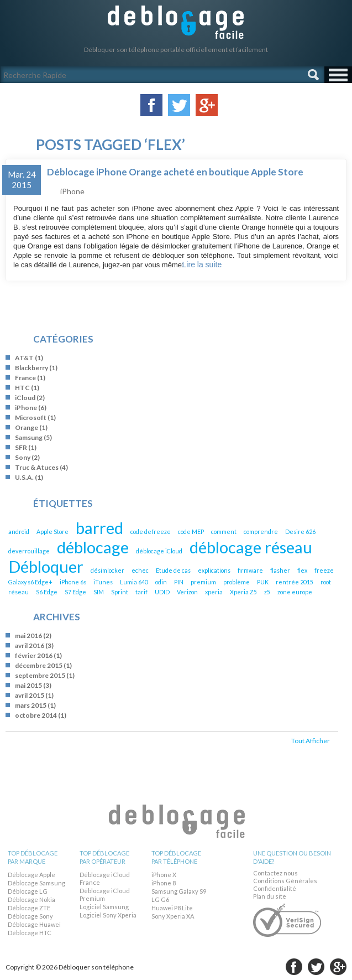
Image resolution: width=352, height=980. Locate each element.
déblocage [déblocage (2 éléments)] (93, 547)
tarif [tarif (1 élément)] (141, 592)
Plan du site (270, 896)
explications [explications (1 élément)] (214, 570)
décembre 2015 (39, 665)
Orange (27, 427)
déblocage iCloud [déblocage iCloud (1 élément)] (159, 551)
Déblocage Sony (30, 916)
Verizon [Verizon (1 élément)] (187, 592)
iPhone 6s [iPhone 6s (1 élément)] (73, 582)
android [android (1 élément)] (19, 532)
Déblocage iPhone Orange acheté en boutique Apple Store (175, 172)
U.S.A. (24, 477)
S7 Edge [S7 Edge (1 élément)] (75, 592)
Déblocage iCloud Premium (105, 895)
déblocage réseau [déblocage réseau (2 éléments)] (251, 547)
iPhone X (164, 875)
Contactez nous (275, 873)
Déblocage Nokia (31, 899)
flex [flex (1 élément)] (302, 570)
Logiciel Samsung (104, 907)
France (25, 378)
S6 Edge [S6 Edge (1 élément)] (47, 592)
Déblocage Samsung (36, 883)
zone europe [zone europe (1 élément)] (295, 592)
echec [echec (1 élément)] (140, 570)
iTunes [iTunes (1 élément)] (103, 582)
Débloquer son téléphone (176, 22)
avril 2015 (30, 695)
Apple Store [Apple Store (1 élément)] (52, 532)
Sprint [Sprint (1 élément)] (120, 592)
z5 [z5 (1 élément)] (267, 592)
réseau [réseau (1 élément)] (19, 592)
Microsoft (31, 418)
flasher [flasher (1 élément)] (280, 570)
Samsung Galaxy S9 (179, 891)
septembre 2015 (40, 675)
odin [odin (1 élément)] (161, 582)
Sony (23, 457)
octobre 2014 (36, 715)
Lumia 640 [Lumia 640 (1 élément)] (134, 582)
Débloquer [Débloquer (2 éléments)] (46, 566)
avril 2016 (30, 645)
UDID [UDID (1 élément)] (162, 592)
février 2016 (34, 655)
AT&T (24, 358)
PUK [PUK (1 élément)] (263, 582)
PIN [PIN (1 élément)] (179, 582)
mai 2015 (28, 685)
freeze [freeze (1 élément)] (324, 570)
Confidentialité (275, 888)
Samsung (29, 437)
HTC (22, 388)
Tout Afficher (311, 741)
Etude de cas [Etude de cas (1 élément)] (173, 570)
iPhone (72, 191)
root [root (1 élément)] (326, 582)
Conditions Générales (285, 881)
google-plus (338, 967)
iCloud (25, 398)
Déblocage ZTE (29, 908)
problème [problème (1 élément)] (237, 582)
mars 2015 (31, 705)
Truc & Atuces (37, 467)
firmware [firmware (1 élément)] (250, 570)
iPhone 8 (164, 883)
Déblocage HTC (30, 933)
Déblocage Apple (31, 875)
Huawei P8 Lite (172, 908)
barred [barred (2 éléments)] (99, 528)
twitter (316, 967)
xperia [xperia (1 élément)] (214, 592)
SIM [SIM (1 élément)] (99, 592)
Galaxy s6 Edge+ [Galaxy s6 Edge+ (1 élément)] (30, 582)
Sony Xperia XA (173, 916)
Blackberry (31, 368)
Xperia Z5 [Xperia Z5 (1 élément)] (243, 592)
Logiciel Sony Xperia (108, 915)
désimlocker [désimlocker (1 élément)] (107, 570)
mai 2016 (28, 636)
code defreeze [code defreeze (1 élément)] (151, 532)
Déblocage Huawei (34, 924)
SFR (21, 447)
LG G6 (160, 899)
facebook (294, 967)
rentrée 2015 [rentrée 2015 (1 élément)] (295, 582)
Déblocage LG (28, 891)
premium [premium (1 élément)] (203, 582)
